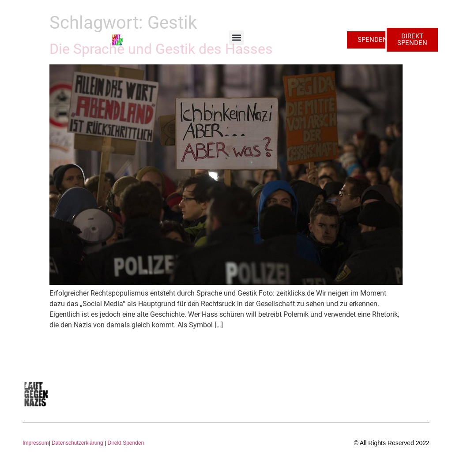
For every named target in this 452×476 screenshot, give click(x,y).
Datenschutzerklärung (77, 443)
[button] (236, 38)
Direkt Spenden (125, 443)
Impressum (36, 443)
